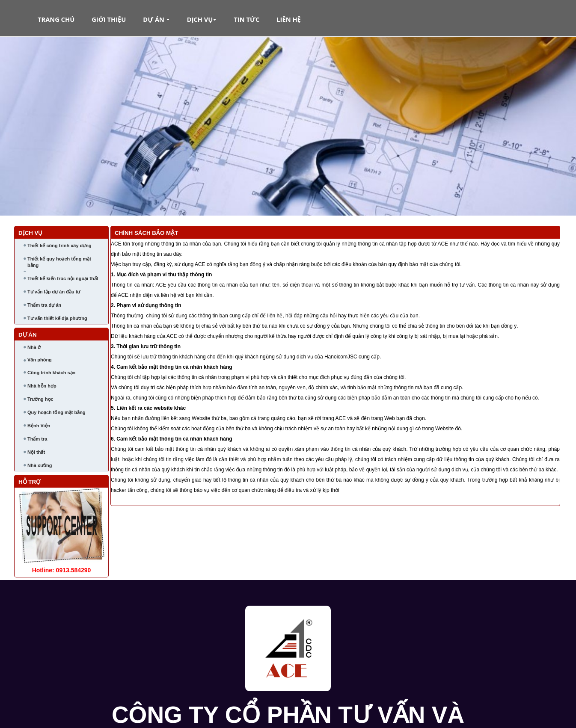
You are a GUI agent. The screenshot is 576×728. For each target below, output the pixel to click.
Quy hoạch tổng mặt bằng (56, 412)
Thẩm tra (37, 439)
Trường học (40, 399)
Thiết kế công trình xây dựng (59, 246)
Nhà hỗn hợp (42, 386)
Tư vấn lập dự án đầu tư (54, 292)
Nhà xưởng (40, 465)
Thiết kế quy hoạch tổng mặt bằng (59, 262)
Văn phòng (40, 360)
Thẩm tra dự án (44, 305)
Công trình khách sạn (51, 373)
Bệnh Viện (39, 426)
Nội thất (36, 452)
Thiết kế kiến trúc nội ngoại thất (63, 278)
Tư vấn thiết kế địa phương (57, 318)
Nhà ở (34, 347)
